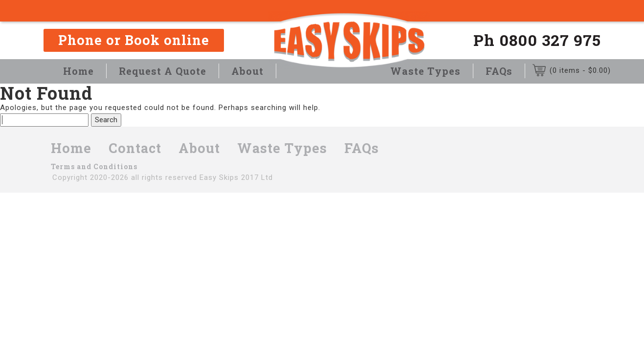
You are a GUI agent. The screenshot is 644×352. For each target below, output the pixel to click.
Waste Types (425, 71)
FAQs (499, 71)
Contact (135, 148)
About (247, 71)
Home (78, 71)
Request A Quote (163, 71)
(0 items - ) (580, 70)
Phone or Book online (134, 40)
